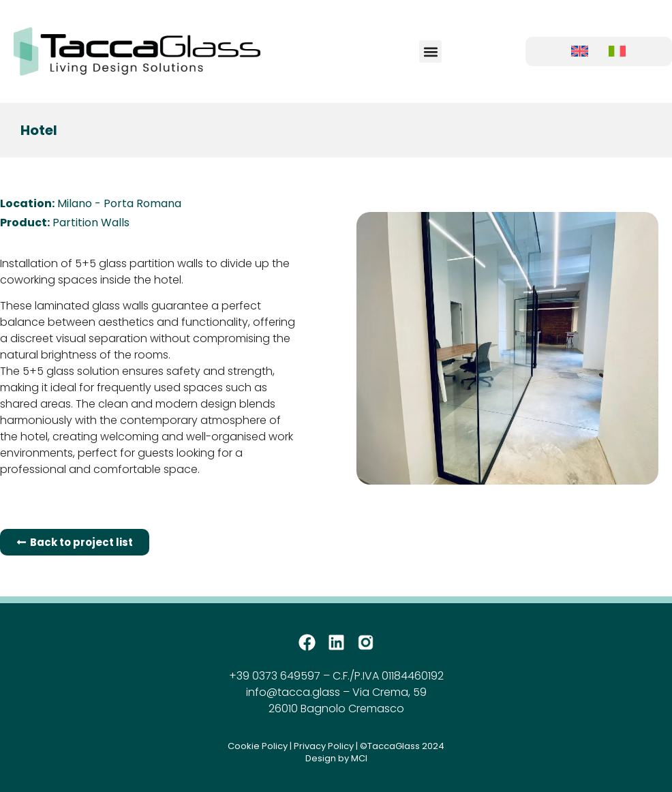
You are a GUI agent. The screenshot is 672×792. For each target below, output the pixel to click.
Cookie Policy (258, 746)
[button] (430, 51)
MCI (359, 758)
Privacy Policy (324, 746)
